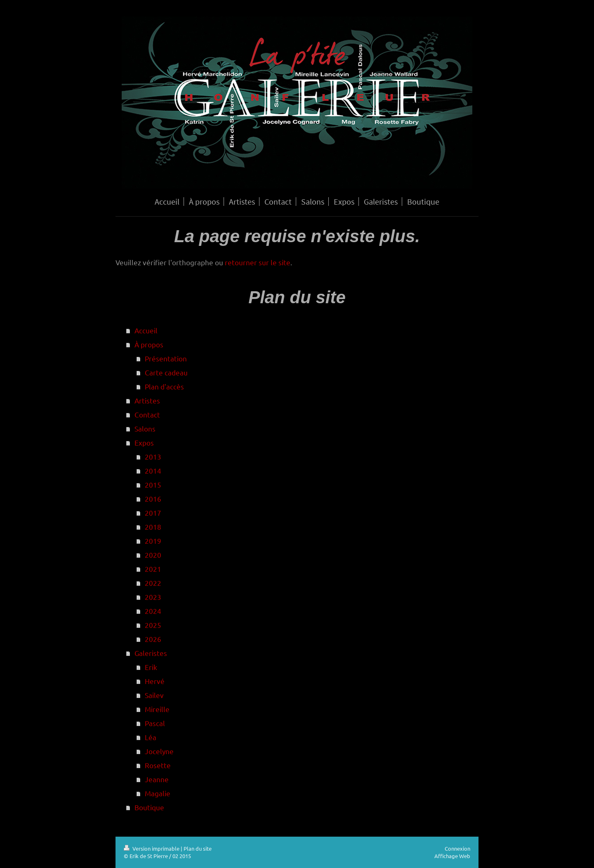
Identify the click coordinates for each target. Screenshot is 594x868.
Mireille (157, 709)
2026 (153, 639)
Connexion (457, 848)
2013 (153, 456)
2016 (153, 499)
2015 (153, 485)
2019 (153, 541)
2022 (153, 583)
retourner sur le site (258, 262)
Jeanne (157, 779)
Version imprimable (152, 848)
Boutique (149, 807)
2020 (153, 555)
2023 (153, 597)
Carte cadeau (166, 372)
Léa (151, 737)
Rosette (158, 765)
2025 (153, 625)
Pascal (155, 723)
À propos (149, 344)
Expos (144, 442)
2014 (153, 471)
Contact (147, 414)
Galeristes (151, 653)
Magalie (158, 793)
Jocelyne (159, 751)
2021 (153, 569)
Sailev (154, 695)
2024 (153, 611)
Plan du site (198, 848)
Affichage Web (452, 856)
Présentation (166, 358)
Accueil (146, 330)
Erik (151, 667)
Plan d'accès (164, 386)
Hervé (155, 681)
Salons (145, 428)
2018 (153, 527)
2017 (153, 513)
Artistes (147, 400)
